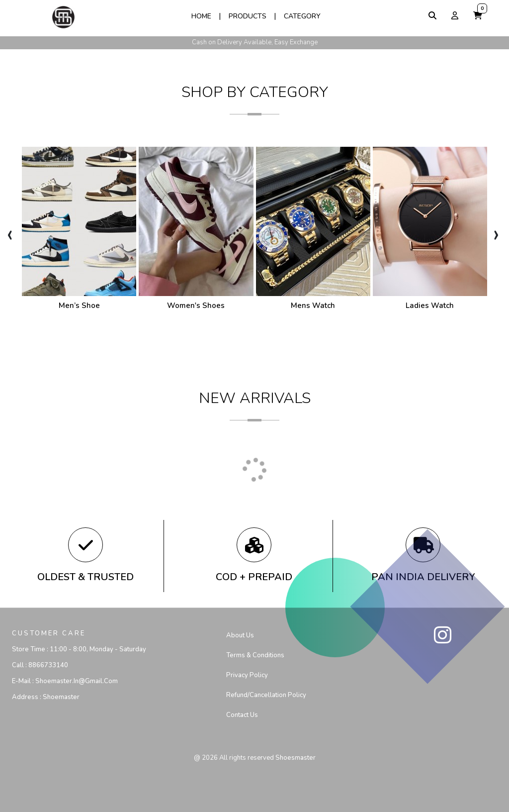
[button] (478, 16)
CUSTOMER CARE (49, 633)
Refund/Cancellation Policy (266, 695)
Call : (40, 665)
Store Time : (79, 649)
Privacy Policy (247, 675)
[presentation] (10, 234)
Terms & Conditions (255, 655)
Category (302, 16)
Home (201, 16)
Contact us (242, 715)
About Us (240, 635)
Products (248, 16)
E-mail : (65, 681)
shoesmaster (296, 758)
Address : (46, 697)
